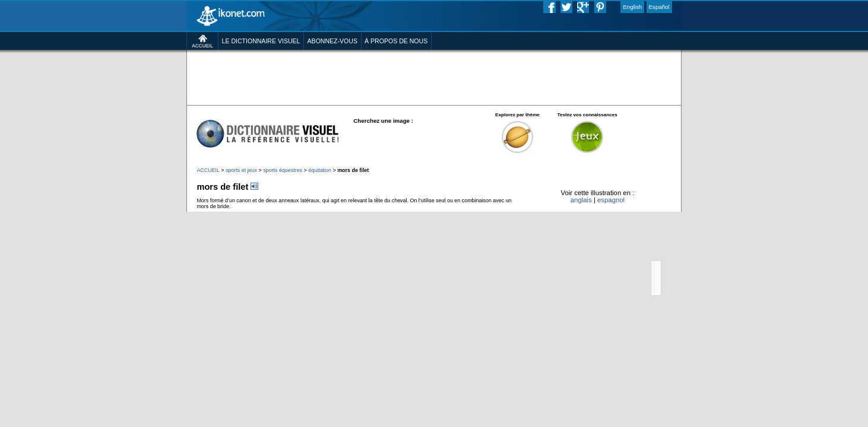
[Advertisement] (434, 95)
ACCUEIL (156, 209)
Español (711, 8)
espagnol (652, 247)
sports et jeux (197, 209)
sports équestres (248, 209)
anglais (615, 247)
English (678, 8)
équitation (294, 209)
